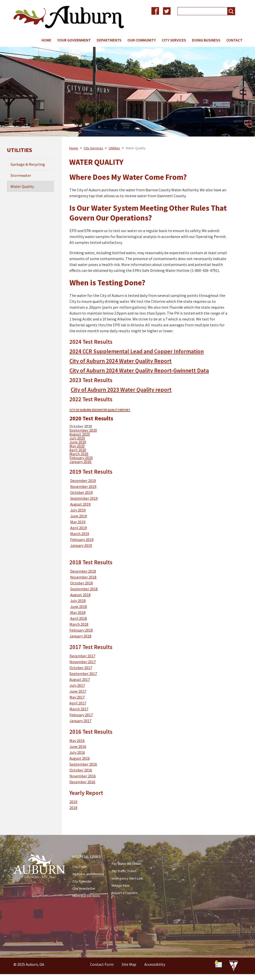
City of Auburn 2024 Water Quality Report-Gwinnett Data (139, 370)
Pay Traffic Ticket (124, 871)
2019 (73, 802)
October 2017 (81, 668)
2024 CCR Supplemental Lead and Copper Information (137, 351)
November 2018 (83, 577)
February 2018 (81, 630)
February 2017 (81, 715)
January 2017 (80, 721)
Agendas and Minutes (88, 874)
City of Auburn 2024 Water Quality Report (121, 361)
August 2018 (80, 595)
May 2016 (77, 741)
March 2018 (79, 624)
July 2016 (77, 752)
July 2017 (77, 685)
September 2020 (83, 430)
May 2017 (77, 697)
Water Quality (22, 186)
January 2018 (80, 636)
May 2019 (78, 522)
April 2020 (78, 450)
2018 (73, 808)
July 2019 (78, 510)
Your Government (74, 40)
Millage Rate (121, 885)
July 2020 (77, 438)
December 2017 (82, 656)
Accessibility (155, 964)
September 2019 (84, 498)
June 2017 (78, 691)
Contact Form (102, 964)
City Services (174, 40)
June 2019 (79, 516)
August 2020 (80, 434)
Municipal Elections (86, 896)
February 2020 (81, 458)
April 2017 (78, 703)
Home (46, 40)
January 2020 (81, 462)
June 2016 (78, 746)
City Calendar (82, 881)
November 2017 (83, 662)
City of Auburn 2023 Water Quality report (121, 390)
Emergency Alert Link (127, 878)
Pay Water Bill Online (127, 864)
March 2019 (80, 534)
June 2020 (78, 442)
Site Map (129, 964)
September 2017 (83, 674)
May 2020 (77, 446)
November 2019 (83, 486)
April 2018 (79, 618)
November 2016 (83, 776)
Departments (109, 40)
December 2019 (83, 481)
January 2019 (81, 545)
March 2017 (79, 709)
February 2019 (82, 539)
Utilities (114, 148)
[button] (231, 11)
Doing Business (206, 40)
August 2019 (80, 504)
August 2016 (80, 758)
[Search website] (201, 11)
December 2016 (82, 782)
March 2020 (79, 454)
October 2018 (81, 583)
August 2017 (80, 679)
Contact (234, 40)
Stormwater (21, 175)
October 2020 (81, 426)
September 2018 (84, 589)
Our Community (142, 40)
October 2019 (81, 492)
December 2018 (83, 571)
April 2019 (79, 528)
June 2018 (79, 607)
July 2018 (78, 601)
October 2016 (81, 770)
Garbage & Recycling (28, 164)
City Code (80, 867)
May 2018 (77, 612)
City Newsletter (84, 888)
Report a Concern (125, 893)
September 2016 (83, 764)
